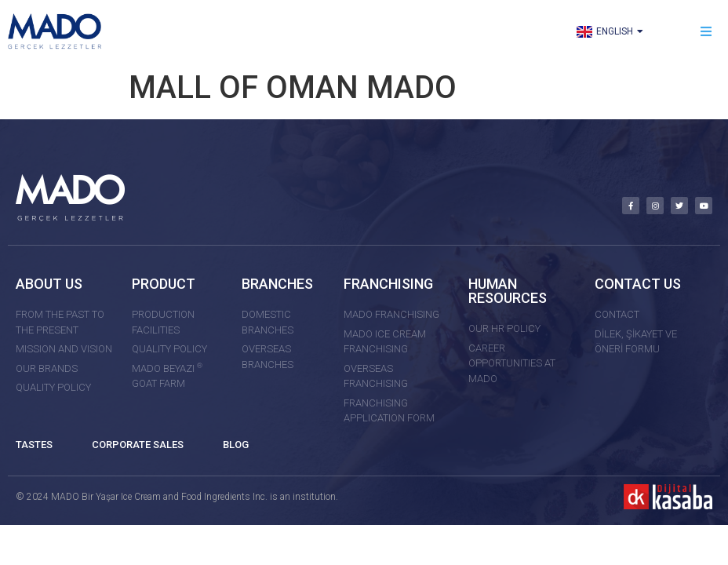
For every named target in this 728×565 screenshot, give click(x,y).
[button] (706, 32)
